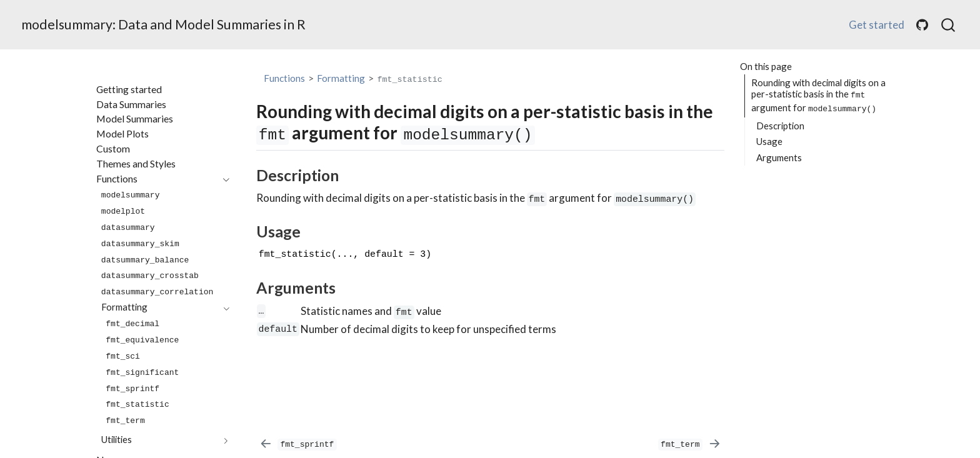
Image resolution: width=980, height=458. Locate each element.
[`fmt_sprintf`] (298, 444)
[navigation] (157, 179)
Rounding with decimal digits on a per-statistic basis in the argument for (818, 95)
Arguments (779, 157)
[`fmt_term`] (690, 444)
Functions (284, 78)
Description (780, 126)
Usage (769, 141)
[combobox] (949, 25)
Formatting (341, 78)
